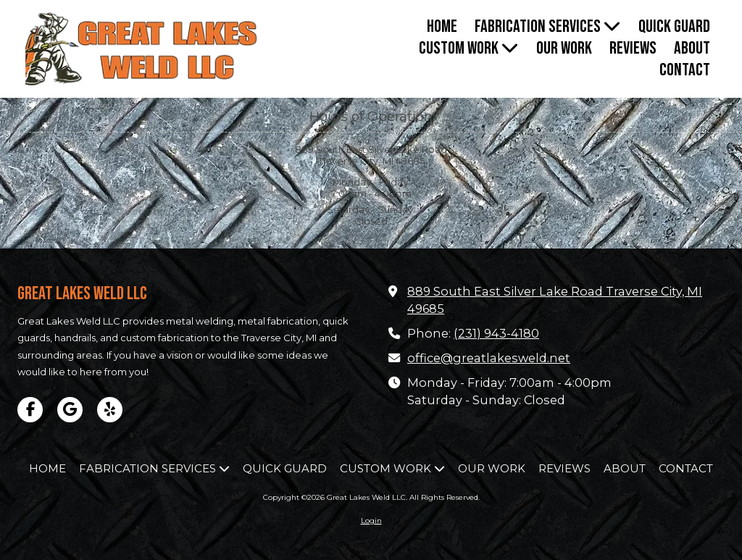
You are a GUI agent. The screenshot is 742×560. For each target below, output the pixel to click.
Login (371, 521)
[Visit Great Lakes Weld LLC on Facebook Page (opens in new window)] (30, 410)
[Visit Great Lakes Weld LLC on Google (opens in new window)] (70, 410)
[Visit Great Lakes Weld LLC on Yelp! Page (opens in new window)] (110, 410)
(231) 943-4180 (496, 333)
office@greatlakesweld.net (489, 358)
